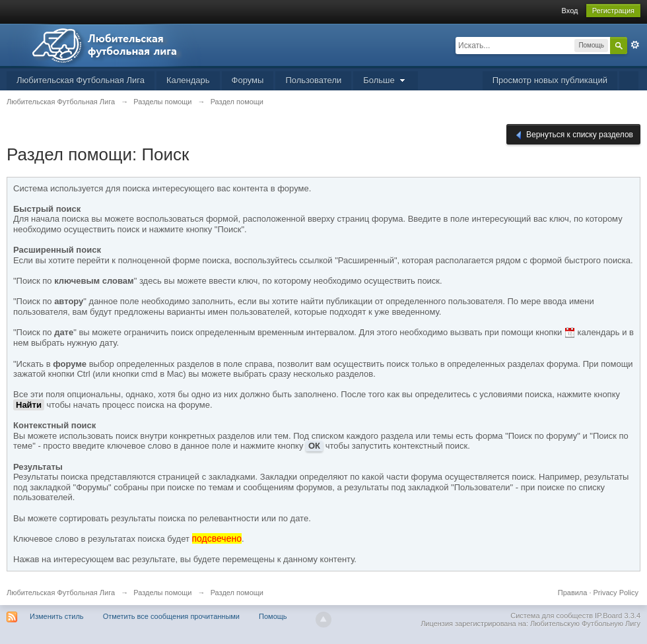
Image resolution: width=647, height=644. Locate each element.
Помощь (273, 616)
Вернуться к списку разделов (573, 135)
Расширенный (635, 45)
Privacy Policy (616, 593)
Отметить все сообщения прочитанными (171, 616)
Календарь (188, 80)
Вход (570, 11)
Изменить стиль (57, 616)
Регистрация (613, 11)
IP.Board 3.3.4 (618, 616)
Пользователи (313, 80)
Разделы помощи (162, 593)
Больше (386, 80)
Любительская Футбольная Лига (81, 80)
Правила (573, 593)
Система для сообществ (552, 616)
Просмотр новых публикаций (550, 80)
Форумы (248, 80)
